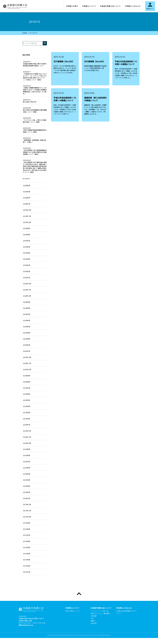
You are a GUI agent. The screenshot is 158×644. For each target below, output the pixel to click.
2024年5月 (27, 327)
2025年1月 (27, 278)
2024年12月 (27, 284)
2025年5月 (27, 253)
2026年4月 (27, 186)
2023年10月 (27, 370)
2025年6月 (27, 247)
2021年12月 (27, 505)
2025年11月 (27, 216)
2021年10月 (27, 517)
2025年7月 (27, 241)
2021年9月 (27, 523)
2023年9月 (27, 376)
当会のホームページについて (100, 631)
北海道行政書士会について (110, 6)
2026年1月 (27, 204)
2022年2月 (27, 492)
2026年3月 (27, 192)
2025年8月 (27, 235)
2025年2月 (27, 271)
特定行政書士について (73, 611)
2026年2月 (27, 198)
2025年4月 (27, 259)
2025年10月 (27, 222)
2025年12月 (27, 210)
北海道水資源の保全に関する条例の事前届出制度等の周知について (35, 64)
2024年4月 (27, 333)
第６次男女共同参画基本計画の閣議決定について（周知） (35, 110)
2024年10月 (27, 296)
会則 (92, 618)
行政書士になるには (133, 6)
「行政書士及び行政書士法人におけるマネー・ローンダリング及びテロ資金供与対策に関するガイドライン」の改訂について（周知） (35, 76)
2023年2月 (27, 419)
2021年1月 (27, 572)
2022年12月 (27, 431)
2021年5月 (27, 548)
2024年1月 (27, 351)
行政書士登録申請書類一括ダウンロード (126, 612)
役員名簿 (94, 623)
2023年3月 (27, 413)
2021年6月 (27, 541)
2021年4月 (27, 554)
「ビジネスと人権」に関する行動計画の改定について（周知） (35, 120)
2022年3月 (27, 486)
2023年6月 (27, 394)
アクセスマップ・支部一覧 (99, 611)
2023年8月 (27, 382)
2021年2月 (27, 566)
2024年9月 (27, 302)
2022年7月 (27, 462)
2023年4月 (27, 406)
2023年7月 (27, 388)
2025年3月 (27, 265)
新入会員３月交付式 (30, 101)
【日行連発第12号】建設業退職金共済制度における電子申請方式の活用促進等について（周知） (35, 151)
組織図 (93, 621)
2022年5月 (27, 474)
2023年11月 (27, 363)
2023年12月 (27, 357)
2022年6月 (27, 468)
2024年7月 (27, 314)
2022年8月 (27, 455)
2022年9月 (27, 449)
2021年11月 (27, 511)
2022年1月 (27, 498)
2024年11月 (27, 290)
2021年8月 (27, 529)
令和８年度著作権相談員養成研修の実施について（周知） (35, 130)
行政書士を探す (72, 6)
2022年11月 (27, 437)
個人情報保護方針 (97, 628)
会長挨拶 (94, 616)
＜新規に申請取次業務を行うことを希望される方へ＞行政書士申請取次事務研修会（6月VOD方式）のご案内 (35, 90)
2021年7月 (27, 535)
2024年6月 (27, 321)
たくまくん (94, 626)
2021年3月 (27, 560)
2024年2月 (27, 345)
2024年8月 (27, 308)
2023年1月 (27, 425)
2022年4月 (27, 480)
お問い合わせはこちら (26, 625)
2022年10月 (27, 443)
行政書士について (89, 6)
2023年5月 (27, 400)
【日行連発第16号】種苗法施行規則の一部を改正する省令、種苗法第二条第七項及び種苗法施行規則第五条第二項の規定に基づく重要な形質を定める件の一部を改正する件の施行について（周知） (35, 166)
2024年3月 (27, 339)
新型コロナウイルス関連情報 (100, 614)
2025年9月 (27, 228)
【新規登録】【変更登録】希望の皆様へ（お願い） (34, 140)
